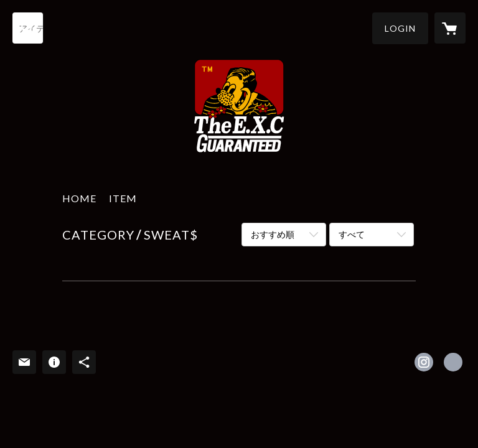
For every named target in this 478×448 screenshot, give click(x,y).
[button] (400, 28)
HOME (79, 198)
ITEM (123, 198)
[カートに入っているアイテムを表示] (450, 28)
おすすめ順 (273, 234)
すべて (352, 234)
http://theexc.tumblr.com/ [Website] (453, 362)
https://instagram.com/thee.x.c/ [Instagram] (424, 362)
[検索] (28, 28)
